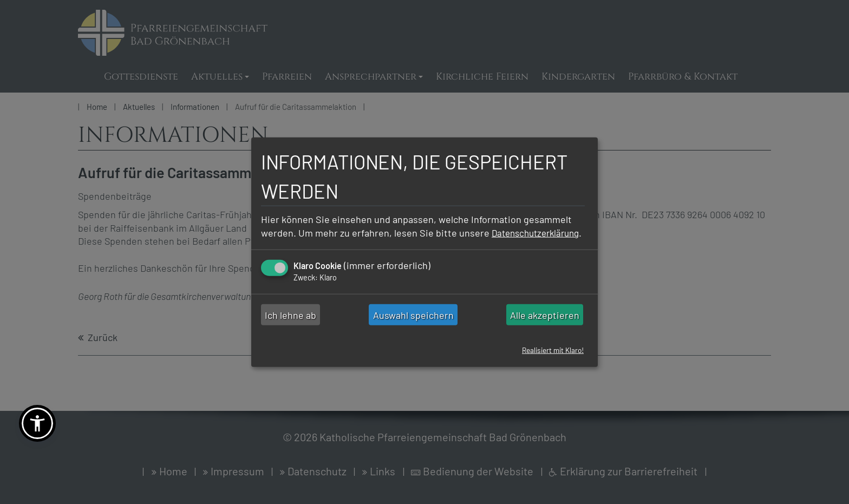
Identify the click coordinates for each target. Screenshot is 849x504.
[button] (37, 423)
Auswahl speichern (413, 322)
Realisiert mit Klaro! (550, 357)
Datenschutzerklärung (309, 239)
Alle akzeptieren (545, 322)
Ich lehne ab (290, 322)
